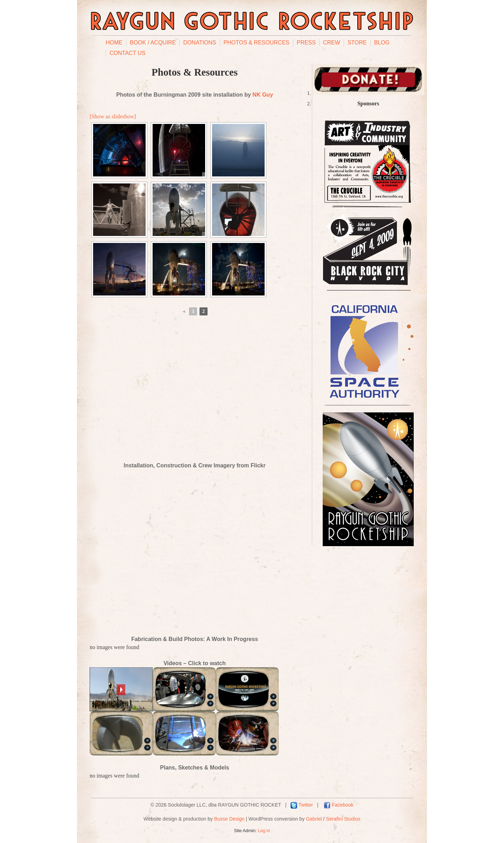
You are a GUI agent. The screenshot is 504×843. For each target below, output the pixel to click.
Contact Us (128, 53)
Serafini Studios (343, 819)
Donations (200, 43)
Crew (332, 43)
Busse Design (229, 819)
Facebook (343, 805)
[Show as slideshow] (113, 116)
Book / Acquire (153, 43)
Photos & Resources (257, 43)
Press (306, 43)
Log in (264, 831)
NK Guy (263, 95)
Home (114, 43)
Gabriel (314, 819)
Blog (382, 43)
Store (357, 43)
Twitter (306, 805)
